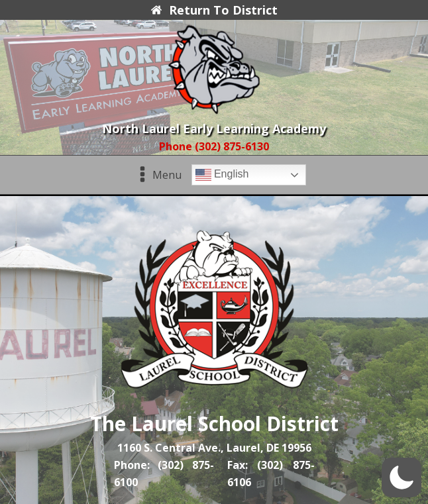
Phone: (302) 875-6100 (164, 474)
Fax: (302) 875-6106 (271, 474)
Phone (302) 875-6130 (214, 146)
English (222, 175)
